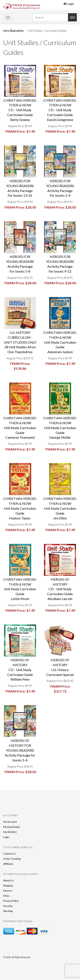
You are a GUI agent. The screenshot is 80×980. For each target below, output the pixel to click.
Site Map (8, 911)
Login (69, 4)
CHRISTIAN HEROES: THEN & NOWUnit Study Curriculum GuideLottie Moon (20, 589)
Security (8, 906)
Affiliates (8, 864)
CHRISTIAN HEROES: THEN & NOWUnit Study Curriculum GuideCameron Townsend (20, 428)
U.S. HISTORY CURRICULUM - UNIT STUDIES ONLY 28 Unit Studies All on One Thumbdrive (20, 342)
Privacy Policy (11, 901)
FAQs (6, 896)
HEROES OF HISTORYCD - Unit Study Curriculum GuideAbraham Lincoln (60, 589)
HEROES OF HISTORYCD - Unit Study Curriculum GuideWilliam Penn (20, 670)
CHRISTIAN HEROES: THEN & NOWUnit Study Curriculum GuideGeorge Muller (60, 428)
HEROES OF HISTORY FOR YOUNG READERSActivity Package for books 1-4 (20, 750)
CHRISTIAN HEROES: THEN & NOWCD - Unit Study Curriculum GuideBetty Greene (20, 110)
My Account (10, 822)
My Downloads (12, 827)
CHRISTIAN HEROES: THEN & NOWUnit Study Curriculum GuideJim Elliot (60, 508)
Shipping (8, 885)
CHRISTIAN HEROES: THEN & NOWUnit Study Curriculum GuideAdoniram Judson (60, 342)
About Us (8, 880)
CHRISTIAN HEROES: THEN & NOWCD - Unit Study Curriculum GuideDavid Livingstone (60, 110)
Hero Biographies (13, 31)
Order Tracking (12, 859)
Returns (8, 891)
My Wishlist (10, 832)
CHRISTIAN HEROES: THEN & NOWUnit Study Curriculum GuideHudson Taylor (20, 508)
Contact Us (9, 854)
